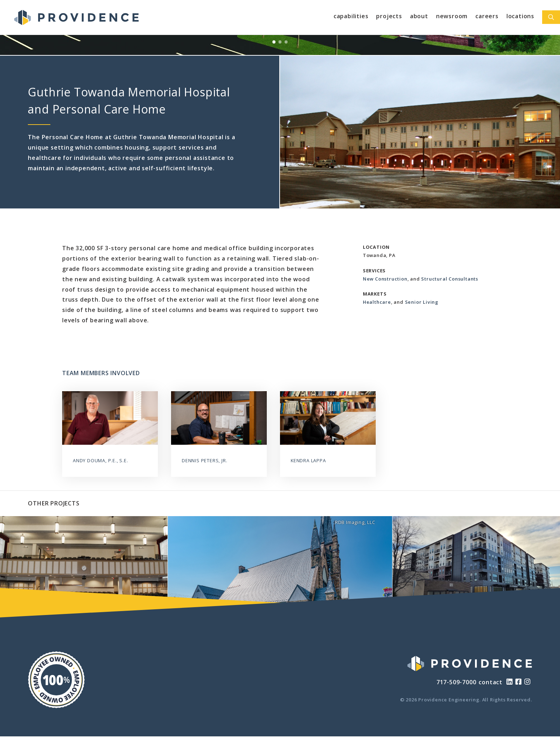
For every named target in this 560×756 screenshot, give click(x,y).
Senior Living (422, 302)
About (419, 16)
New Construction (385, 279)
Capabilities (351, 16)
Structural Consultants (450, 279)
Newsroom (452, 16)
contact (491, 682)
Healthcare (377, 302)
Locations (520, 16)
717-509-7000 (456, 682)
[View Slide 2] (280, 42)
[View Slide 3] (286, 42)
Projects (389, 16)
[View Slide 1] (274, 42)
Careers (487, 16)
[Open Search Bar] (551, 17)
